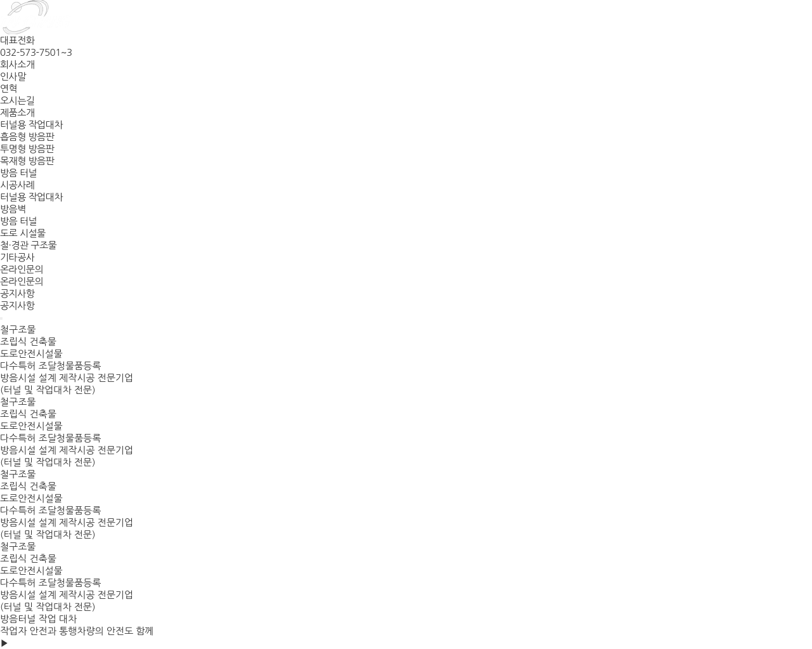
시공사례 (17, 185)
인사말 (13, 76)
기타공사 (17, 257)
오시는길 (17, 101)
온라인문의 (22, 269)
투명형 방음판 (27, 149)
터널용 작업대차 (31, 125)
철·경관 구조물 (28, 245)
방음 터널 (18, 173)
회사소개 (17, 64)
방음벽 (13, 209)
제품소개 (17, 113)
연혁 (9, 88)
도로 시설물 (23, 233)
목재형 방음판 (27, 161)
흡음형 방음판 (27, 137)
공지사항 (17, 293)
